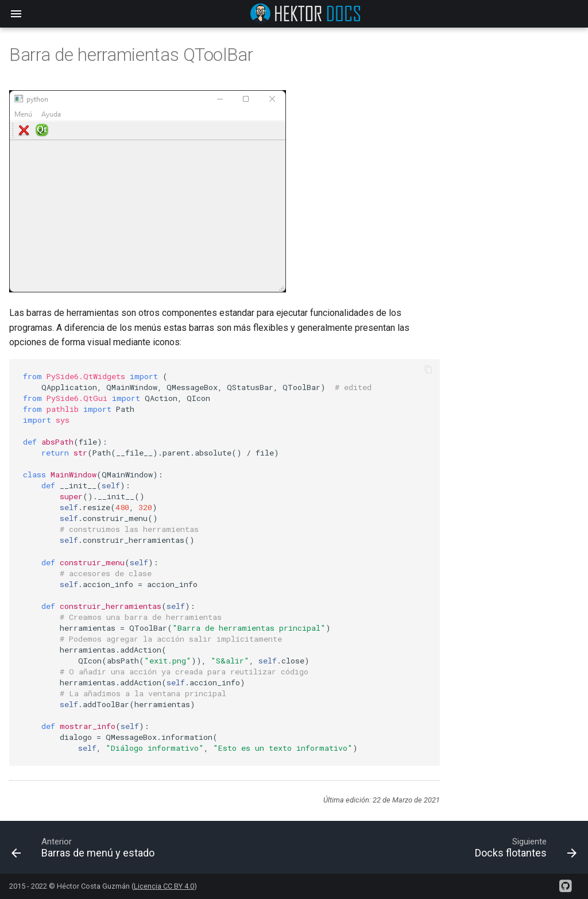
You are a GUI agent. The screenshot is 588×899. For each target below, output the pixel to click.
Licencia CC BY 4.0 (164, 886)
